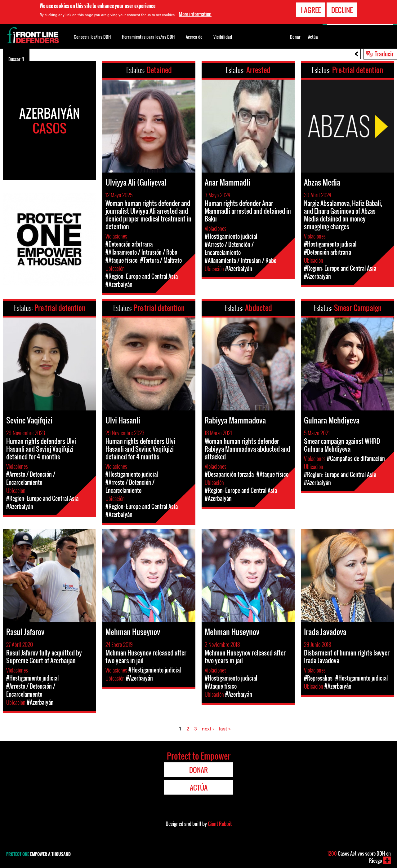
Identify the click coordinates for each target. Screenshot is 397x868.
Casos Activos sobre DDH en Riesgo (359, 857)
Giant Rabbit (220, 824)
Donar (295, 37)
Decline (342, 10)
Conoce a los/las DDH (92, 37)
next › (208, 729)
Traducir (384, 54)
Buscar (16, 59)
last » (225, 729)
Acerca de (194, 37)
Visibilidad (223, 37)
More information (195, 14)
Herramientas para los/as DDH (148, 37)
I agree (311, 10)
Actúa (313, 37)
